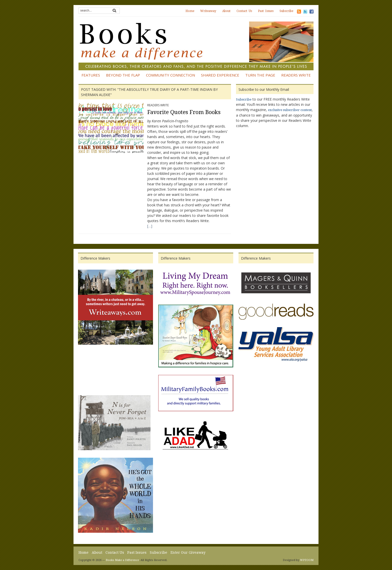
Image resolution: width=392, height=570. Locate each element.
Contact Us (244, 11)
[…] (150, 226)
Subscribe (286, 11)
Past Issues (266, 11)
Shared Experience (220, 75)
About (226, 11)
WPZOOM (307, 560)
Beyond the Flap (123, 75)
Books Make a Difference (122, 560)
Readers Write (296, 75)
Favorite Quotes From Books (184, 112)
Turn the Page (260, 75)
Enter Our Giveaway (188, 552)
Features (91, 75)
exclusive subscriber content (290, 110)
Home (190, 11)
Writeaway (208, 11)
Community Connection (170, 75)
